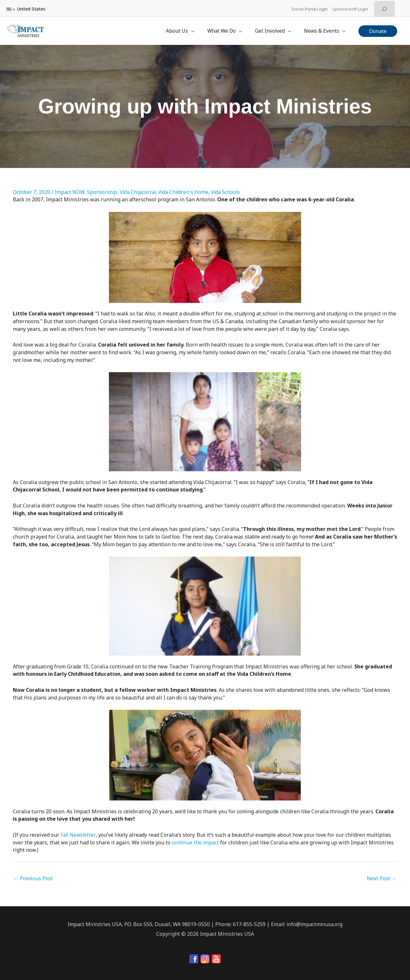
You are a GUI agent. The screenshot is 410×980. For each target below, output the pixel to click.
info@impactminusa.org (315, 922)
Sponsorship (103, 189)
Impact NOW (70, 189)
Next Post (382, 876)
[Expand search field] (384, 8)
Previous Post (33, 876)
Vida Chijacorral (140, 189)
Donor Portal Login (310, 8)
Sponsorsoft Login (351, 8)
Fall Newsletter (79, 832)
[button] (378, 29)
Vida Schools (231, 189)
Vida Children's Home (188, 189)
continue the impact (196, 840)
